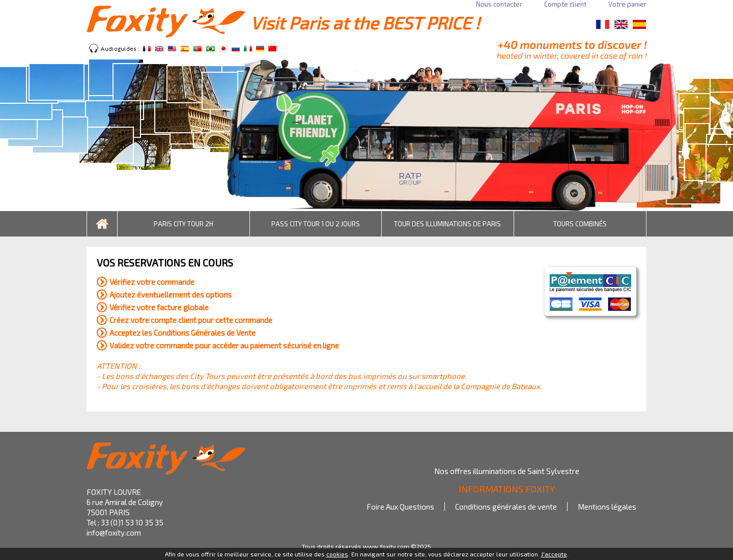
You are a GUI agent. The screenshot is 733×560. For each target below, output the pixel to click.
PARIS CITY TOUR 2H (184, 224)
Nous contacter (499, 4)
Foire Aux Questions (400, 507)
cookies (337, 554)
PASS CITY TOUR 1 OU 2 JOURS (316, 224)
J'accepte (554, 554)
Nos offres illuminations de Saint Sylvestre (507, 471)
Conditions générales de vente (506, 507)
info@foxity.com (114, 533)
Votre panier (627, 4)
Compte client (565, 4)
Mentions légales (607, 507)
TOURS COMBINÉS (580, 224)
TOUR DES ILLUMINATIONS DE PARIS (447, 224)
